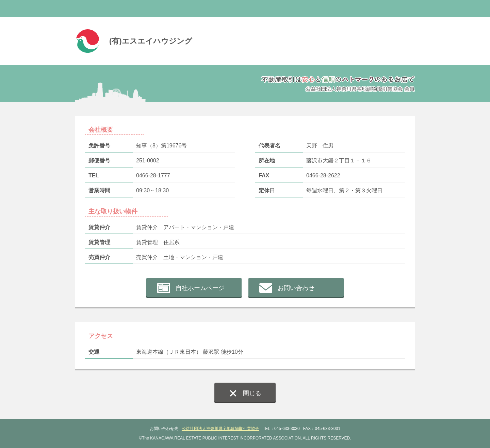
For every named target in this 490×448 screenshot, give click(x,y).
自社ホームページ (200, 288)
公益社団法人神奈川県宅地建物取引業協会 (220, 429)
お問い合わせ (296, 288)
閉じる (252, 393)
